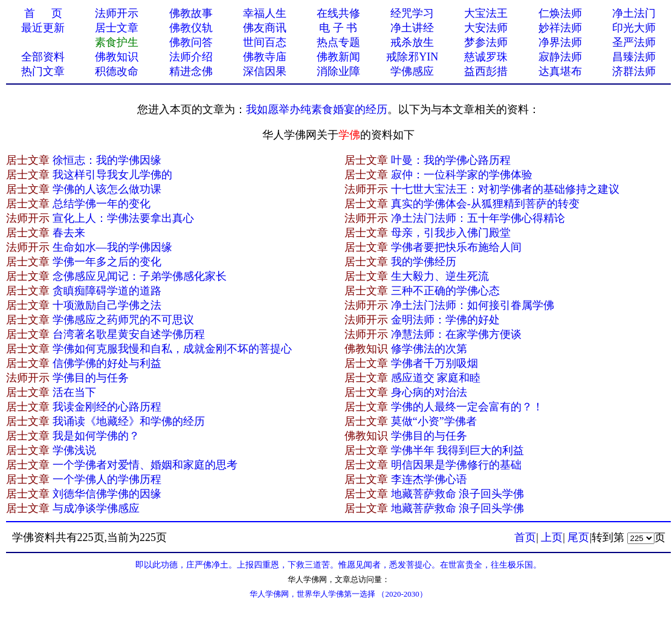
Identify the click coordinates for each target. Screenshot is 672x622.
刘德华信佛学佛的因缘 (107, 494)
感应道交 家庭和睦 (436, 378)
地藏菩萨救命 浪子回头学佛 (458, 494)
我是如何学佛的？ (96, 436)
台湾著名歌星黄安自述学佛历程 (129, 334)
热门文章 (43, 71)
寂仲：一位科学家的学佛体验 (462, 175)
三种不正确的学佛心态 (445, 291)
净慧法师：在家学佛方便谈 (456, 334)
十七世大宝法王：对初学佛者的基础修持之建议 (505, 189)
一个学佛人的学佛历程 (107, 479)
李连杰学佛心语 (429, 479)
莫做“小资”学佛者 (434, 421)
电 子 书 (338, 28)
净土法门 (634, 13)
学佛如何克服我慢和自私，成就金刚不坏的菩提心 (172, 349)
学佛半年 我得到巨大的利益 (458, 450)
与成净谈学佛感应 (96, 508)
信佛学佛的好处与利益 (107, 363)
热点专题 (338, 42)
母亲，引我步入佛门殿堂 (451, 233)
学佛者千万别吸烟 (435, 363)
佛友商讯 (265, 28)
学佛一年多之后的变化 (107, 262)
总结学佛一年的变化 (102, 204)
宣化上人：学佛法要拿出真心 (123, 218)
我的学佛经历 (424, 262)
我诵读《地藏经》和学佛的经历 (129, 421)
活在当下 (74, 392)
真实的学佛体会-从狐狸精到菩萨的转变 (485, 204)
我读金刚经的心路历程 (107, 407)
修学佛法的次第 (429, 349)
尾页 (578, 537)
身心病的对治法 (429, 392)
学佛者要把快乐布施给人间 (456, 247)
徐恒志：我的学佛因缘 (107, 160)
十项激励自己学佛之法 (107, 305)
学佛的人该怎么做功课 (107, 189)
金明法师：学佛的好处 (445, 320)
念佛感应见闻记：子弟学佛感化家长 (140, 276)
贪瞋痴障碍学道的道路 (107, 291)
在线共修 (338, 13)
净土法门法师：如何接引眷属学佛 (473, 305)
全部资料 (43, 57)
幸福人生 (265, 13)
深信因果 (265, 71)
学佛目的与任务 (91, 378)
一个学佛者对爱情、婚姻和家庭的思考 (145, 465)
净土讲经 (412, 28)
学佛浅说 (74, 450)
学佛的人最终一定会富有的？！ (467, 407)
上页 (552, 537)
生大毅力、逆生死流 (440, 276)
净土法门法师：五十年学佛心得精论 (478, 218)
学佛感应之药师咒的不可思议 (123, 320)
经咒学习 (412, 13)
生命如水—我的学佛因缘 (112, 247)
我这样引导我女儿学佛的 (112, 175)
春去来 (69, 233)
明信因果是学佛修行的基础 (456, 465)
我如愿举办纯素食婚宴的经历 (317, 109)
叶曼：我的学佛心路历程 (451, 160)
